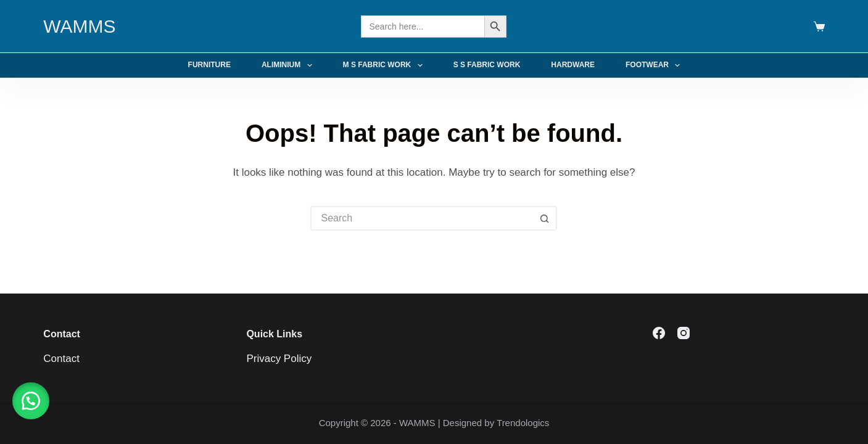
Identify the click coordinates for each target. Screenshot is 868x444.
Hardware (573, 65)
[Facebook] (659, 333)
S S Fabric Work (487, 65)
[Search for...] (421, 218)
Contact (61, 359)
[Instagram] (684, 333)
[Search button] (545, 218)
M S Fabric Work (385, 65)
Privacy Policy (279, 359)
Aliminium (289, 65)
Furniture (209, 65)
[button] (31, 401)
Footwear (655, 65)
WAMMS (79, 26)
